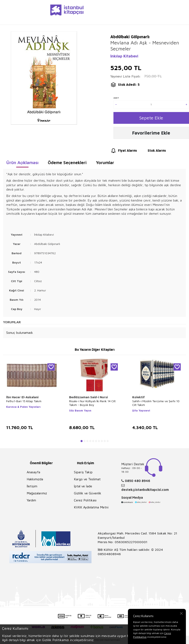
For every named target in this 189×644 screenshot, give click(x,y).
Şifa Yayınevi (141, 411)
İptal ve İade (83, 487)
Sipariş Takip (83, 473)
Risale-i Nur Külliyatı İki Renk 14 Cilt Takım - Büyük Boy (92, 404)
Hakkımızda (35, 480)
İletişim (32, 487)
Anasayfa (33, 473)
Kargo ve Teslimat (87, 480)
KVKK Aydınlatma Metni (91, 508)
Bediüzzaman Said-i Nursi (88, 398)
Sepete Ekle (151, 118)
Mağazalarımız (37, 494)
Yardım (31, 501)
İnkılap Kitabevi (124, 56)
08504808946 (109, 555)
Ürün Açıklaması (22, 163)
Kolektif (138, 398)
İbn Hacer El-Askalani (22, 398)
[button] (82, 442)
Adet (116, 98)
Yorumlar (105, 163)
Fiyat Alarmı (124, 152)
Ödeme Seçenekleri (67, 163)
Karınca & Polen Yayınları (23, 408)
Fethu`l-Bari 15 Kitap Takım (24, 402)
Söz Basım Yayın (80, 411)
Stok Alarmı (153, 152)
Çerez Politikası (85, 501)
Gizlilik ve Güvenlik (88, 494)
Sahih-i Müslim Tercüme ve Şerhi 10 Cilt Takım (156, 404)
